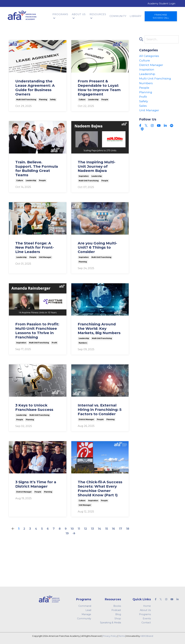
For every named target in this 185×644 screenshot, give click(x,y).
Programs (60, 16)
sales (143, 107)
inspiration (84, 176)
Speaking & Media (110, 623)
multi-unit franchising (26, 99)
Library (136, 16)
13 (93, 529)
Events (147, 618)
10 (72, 529)
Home (147, 606)
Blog (118, 614)
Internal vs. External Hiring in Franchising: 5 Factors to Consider (100, 409)
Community (118, 16)
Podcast (116, 610)
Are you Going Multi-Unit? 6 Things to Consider (97, 247)
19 (67, 533)
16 (114, 529)
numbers (83, 343)
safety (53, 99)
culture (82, 99)
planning (43, 99)
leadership (93, 99)
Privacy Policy (110, 636)
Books (117, 606)
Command (85, 606)
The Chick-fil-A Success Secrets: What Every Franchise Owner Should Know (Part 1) (100, 488)
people (105, 99)
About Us (79, 16)
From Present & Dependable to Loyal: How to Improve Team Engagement (99, 88)
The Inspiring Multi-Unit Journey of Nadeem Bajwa (97, 166)
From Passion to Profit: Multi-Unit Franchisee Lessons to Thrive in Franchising (37, 331)
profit (54, 343)
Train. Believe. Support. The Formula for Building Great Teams (37, 168)
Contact (146, 623)
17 (121, 529)
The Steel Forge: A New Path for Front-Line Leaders (35, 247)
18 (128, 529)
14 (100, 529)
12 (86, 529)
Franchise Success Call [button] (161, 16)
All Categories (149, 56)
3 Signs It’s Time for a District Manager (36, 484)
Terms (122, 636)
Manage (86, 614)
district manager (86, 419)
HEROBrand (147, 636)
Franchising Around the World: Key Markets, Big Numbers (99, 328)
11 (79, 529)
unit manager (45, 257)
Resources (98, 16)
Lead (88, 610)
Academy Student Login (161, 4)
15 (107, 529)
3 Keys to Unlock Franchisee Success (34, 407)
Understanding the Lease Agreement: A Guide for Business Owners (35, 88)
